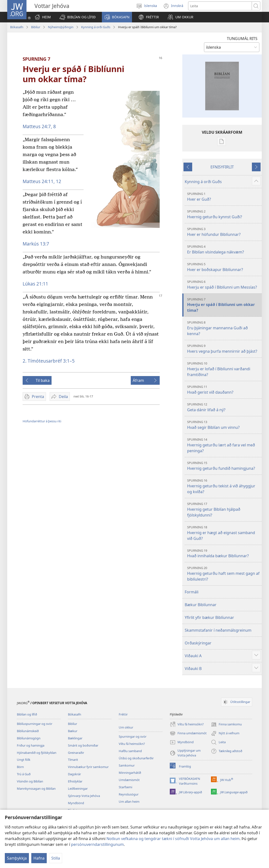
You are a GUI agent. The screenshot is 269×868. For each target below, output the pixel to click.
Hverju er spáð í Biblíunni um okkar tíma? (224, 305)
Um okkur (126, 727)
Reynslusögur (129, 794)
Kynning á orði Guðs (96, 27)
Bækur (73, 731)
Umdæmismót (129, 780)
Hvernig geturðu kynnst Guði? (224, 214)
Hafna (39, 858)
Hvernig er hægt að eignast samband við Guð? (224, 533)
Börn (20, 767)
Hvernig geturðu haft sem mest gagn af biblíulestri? (224, 574)
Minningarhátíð (130, 773)
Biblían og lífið (27, 714)
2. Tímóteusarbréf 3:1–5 (49, 361)
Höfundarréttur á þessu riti (42, 421)
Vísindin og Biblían (30, 781)
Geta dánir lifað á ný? (224, 407)
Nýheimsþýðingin (61, 27)
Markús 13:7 (36, 244)
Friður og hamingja (31, 745)
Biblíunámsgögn (29, 738)
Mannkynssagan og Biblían (36, 788)
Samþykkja (17, 858)
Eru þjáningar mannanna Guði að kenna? (224, 328)
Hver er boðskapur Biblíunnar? (224, 267)
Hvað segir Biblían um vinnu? (224, 425)
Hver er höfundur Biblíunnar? (224, 232)
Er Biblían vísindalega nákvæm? (224, 249)
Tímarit (73, 760)
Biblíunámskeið (28, 731)
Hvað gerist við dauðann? (224, 390)
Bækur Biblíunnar (201, 605)
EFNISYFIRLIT (222, 167)
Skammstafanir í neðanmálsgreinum (218, 630)
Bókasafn (17, 27)
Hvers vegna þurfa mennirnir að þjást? (224, 349)
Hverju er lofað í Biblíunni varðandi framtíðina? (224, 369)
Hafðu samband (130, 751)
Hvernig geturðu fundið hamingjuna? (224, 466)
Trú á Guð (24, 774)
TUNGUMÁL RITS (242, 39)
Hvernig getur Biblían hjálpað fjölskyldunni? (224, 510)
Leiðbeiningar (78, 788)
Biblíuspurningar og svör (35, 724)
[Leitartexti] (220, 6)
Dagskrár (74, 774)
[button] (78, 17)
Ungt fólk (24, 760)
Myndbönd (76, 803)
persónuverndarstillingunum (97, 844)
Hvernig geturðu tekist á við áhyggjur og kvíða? (224, 486)
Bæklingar (75, 738)
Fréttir (123, 714)
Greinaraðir (76, 753)
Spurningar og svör (133, 736)
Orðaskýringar (198, 643)
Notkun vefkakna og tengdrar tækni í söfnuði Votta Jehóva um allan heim (173, 839)
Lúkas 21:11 (35, 284)
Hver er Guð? (224, 197)
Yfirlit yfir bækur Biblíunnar (209, 617)
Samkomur (127, 765)
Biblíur (36, 27)
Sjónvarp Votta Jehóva (84, 796)
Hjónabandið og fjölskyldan (37, 753)
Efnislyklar (75, 781)
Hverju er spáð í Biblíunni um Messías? (224, 285)
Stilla (56, 858)
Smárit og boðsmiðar (83, 745)
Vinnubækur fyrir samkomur (88, 767)
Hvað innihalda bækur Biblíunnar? (224, 553)
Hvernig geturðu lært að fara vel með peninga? (224, 445)
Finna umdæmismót (188, 733)
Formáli (192, 592)
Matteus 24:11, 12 (42, 181)
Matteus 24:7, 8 (39, 126)
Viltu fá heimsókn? (132, 744)
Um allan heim (129, 802)
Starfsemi (125, 787)
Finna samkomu (226, 724)
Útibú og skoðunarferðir (136, 758)
